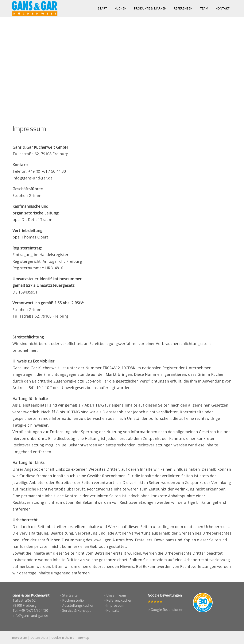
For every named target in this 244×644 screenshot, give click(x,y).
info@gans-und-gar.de (30, 616)
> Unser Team (115, 595)
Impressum (19, 638)
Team (204, 8)
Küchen (121, 8)
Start (102, 8)
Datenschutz (39, 638)
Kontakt (223, 8)
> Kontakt (111, 610)
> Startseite (69, 595)
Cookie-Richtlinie (63, 638)
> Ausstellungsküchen (77, 605)
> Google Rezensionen (166, 610)
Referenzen (183, 8)
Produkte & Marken (150, 8)
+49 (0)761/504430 (34, 610)
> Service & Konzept (75, 610)
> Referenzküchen (118, 600)
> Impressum (114, 605)
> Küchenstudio (72, 600)
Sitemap (83, 638)
